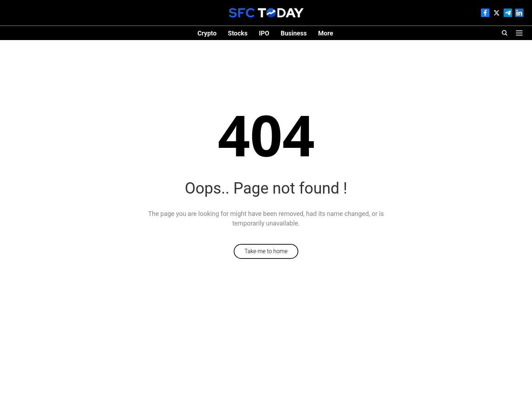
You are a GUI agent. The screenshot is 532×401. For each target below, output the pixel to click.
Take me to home (266, 251)
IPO (264, 33)
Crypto (207, 33)
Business (294, 33)
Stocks (238, 33)
